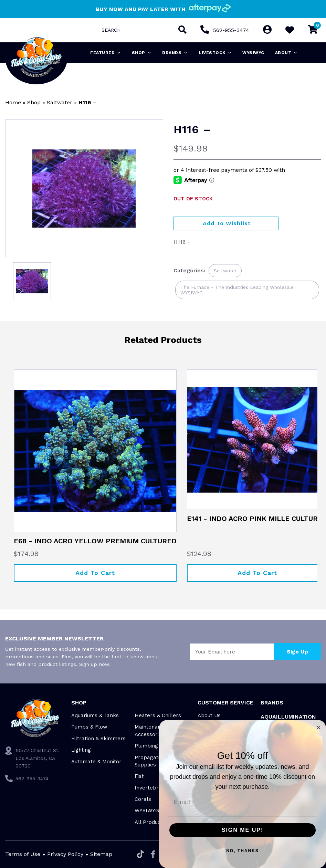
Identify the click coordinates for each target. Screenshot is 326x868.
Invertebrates (152, 788)
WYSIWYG (253, 53)
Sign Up (297, 652)
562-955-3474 (231, 30)
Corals (143, 799)
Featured (106, 53)
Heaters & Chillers (158, 715)
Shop (142, 53)
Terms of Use (23, 854)
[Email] (243, 802)
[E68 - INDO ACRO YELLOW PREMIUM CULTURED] (95, 451)
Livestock (215, 53)
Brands (175, 53)
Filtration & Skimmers (98, 739)
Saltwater (60, 102)
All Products (150, 822)
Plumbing (146, 746)
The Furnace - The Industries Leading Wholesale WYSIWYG (237, 290)
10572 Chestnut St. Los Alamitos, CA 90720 (38, 758)
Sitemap (101, 854)
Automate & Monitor (96, 762)
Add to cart (95, 573)
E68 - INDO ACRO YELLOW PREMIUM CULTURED (95, 541)
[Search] (182, 30)
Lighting (81, 750)
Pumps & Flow (89, 727)
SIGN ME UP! (243, 830)
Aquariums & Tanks (95, 715)
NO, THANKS (243, 851)
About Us (209, 715)
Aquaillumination (288, 717)
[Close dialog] (318, 728)
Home (13, 102)
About (286, 53)
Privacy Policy (65, 854)
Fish (140, 776)
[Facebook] (153, 855)
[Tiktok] (141, 854)
